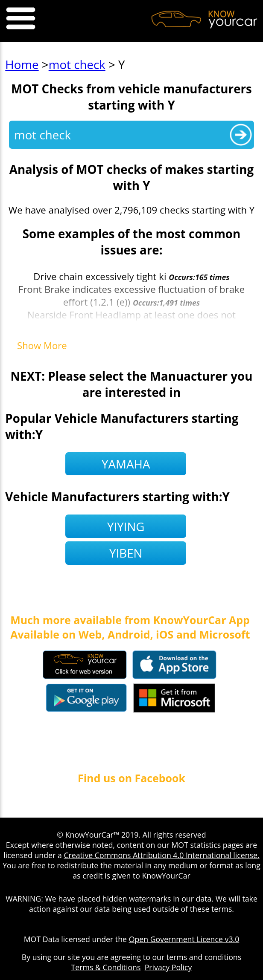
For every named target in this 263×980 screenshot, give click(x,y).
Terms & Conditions (106, 967)
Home (22, 64)
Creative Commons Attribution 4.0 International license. (161, 855)
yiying (126, 526)
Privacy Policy (168, 967)
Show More (42, 345)
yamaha (126, 464)
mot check (77, 64)
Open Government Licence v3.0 (184, 939)
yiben (126, 553)
